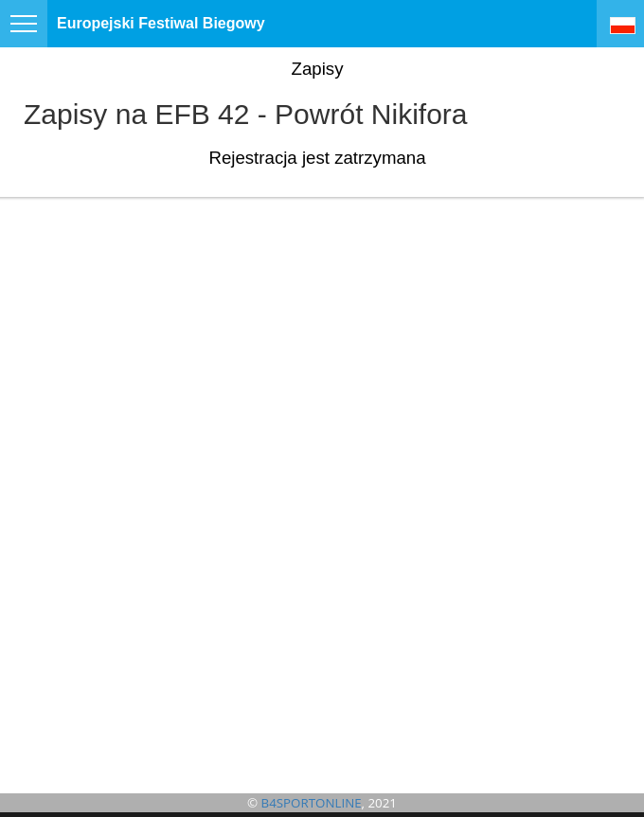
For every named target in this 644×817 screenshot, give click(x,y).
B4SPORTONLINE (312, 803)
